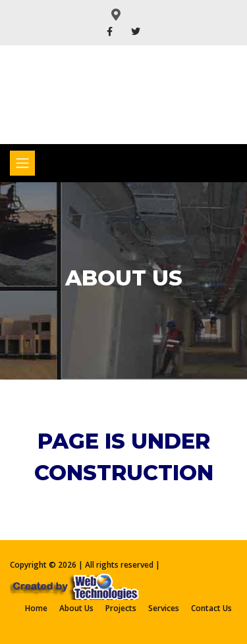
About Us (76, 608)
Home (36, 608)
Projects (121, 608)
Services (164, 608)
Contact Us (211, 608)
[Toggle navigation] (22, 163)
